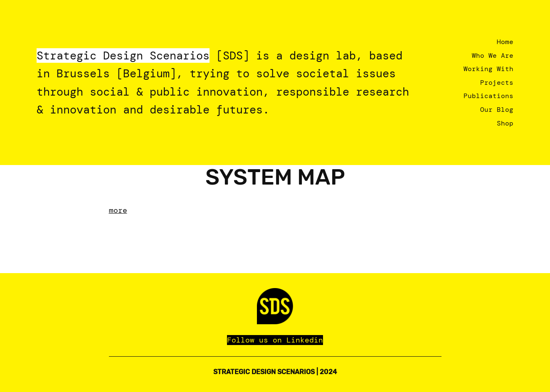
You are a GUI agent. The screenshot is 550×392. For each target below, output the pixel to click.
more (118, 210)
